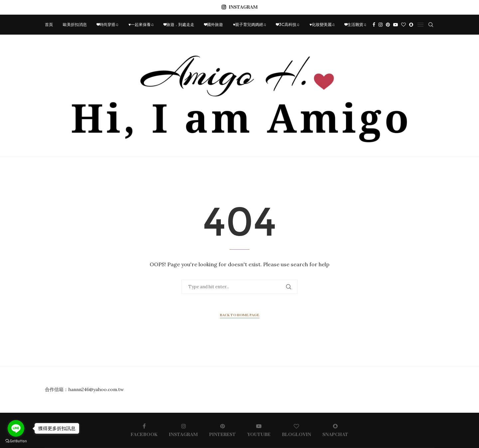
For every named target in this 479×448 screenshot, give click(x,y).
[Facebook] (374, 25)
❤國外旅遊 (214, 24)
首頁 (49, 24)
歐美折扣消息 (75, 24)
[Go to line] (16, 428)
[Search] (431, 25)
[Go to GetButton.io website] (16, 441)
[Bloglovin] (403, 25)
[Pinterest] (388, 25)
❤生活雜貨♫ (355, 24)
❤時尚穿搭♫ (108, 24)
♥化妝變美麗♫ (322, 24)
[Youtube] (396, 25)
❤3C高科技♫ (288, 24)
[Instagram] (381, 25)
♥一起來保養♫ (141, 24)
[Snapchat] (411, 25)
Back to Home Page (240, 315)
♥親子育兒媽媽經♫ (249, 24)
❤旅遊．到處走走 (179, 24)
